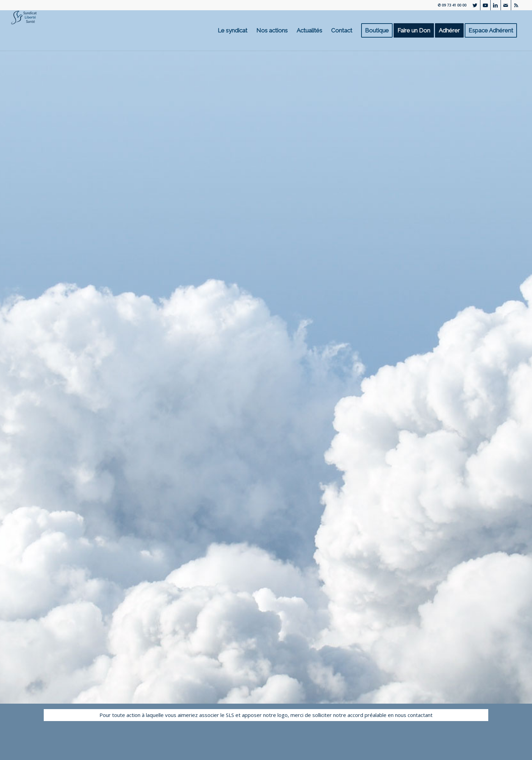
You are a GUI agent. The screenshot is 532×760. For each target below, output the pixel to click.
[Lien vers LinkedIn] (496, 5)
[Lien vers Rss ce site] (516, 5)
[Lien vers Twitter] (475, 5)
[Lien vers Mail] (506, 5)
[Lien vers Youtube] (485, 5)
